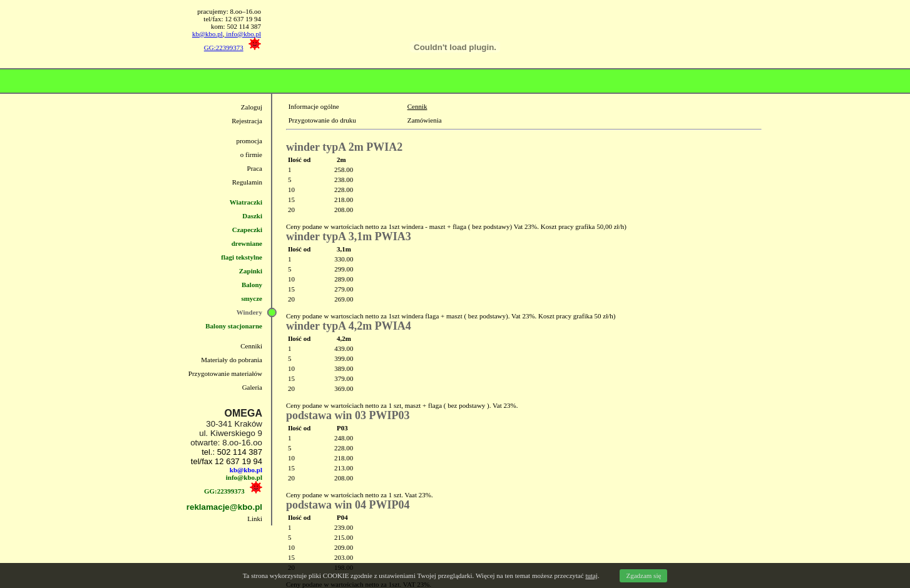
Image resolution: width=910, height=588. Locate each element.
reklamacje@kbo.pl (224, 507)
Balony (252, 285)
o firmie (251, 155)
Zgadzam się (643, 575)
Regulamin (247, 182)
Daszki (252, 216)
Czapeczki (247, 230)
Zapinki (251, 271)
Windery (249, 312)
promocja (249, 141)
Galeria (252, 387)
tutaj (591, 575)
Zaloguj (252, 107)
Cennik (417, 106)
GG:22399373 (224, 48)
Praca (255, 168)
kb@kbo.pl (207, 34)
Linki (255, 519)
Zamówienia (425, 120)
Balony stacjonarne (234, 326)
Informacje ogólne (314, 106)
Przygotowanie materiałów (225, 373)
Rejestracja (247, 121)
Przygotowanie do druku (322, 120)
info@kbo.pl (243, 34)
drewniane (247, 243)
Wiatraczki (246, 202)
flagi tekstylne (242, 257)
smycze (252, 298)
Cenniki (251, 346)
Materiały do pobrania (232, 360)
